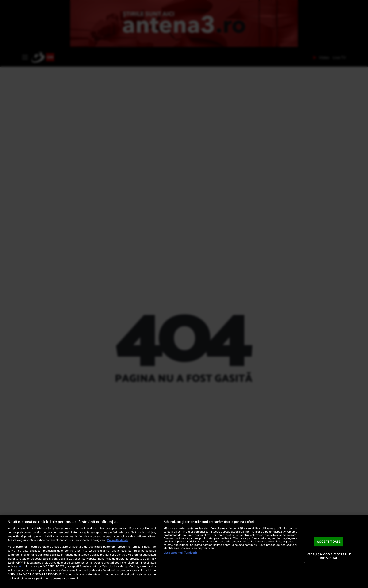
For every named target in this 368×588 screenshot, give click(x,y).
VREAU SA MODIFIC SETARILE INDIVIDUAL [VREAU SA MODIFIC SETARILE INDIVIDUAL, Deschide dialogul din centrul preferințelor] (329, 556)
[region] (184, 551)
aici (21, 566)
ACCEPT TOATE (329, 542)
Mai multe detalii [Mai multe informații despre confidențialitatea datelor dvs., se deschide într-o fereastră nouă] (117, 540)
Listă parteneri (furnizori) (180, 553)
